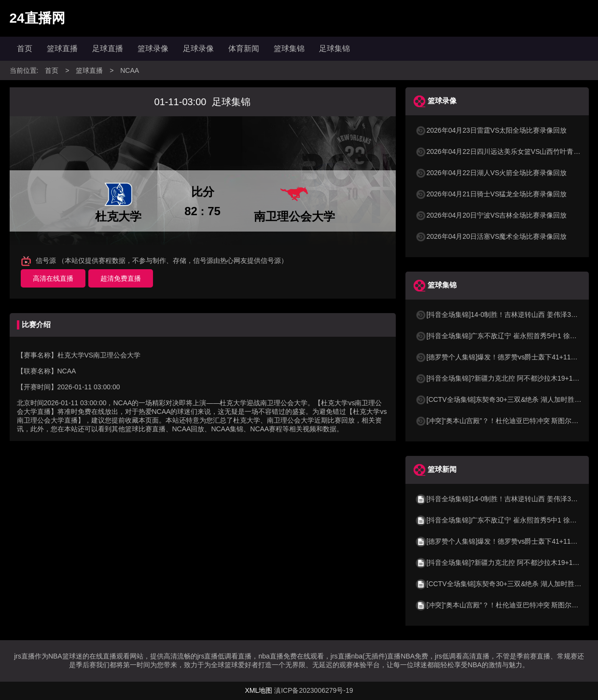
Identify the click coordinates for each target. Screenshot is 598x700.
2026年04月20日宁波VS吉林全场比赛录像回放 (491, 215)
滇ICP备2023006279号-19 (313, 690)
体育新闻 (244, 48)
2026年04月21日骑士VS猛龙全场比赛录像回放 (491, 194)
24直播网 (37, 18)
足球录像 (198, 48)
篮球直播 (62, 48)
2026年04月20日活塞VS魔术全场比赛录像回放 (491, 236)
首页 (25, 48)
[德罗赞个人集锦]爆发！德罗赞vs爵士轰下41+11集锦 (500, 357)
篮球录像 (153, 48)
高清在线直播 (53, 278)
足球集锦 (334, 48)
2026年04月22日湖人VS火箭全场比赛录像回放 (491, 173)
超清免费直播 (121, 278)
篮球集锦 (289, 48)
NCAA (130, 70)
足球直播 (108, 48)
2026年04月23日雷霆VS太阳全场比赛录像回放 (491, 130)
